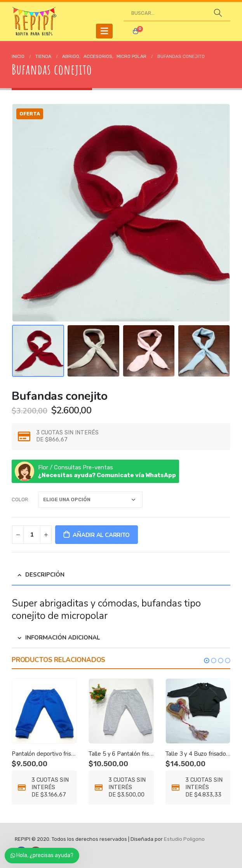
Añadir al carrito (101, 535)
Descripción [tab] (45, 575)
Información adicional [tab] (63, 638)
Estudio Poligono (184, 839)
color (20, 499)
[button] (207, 661)
